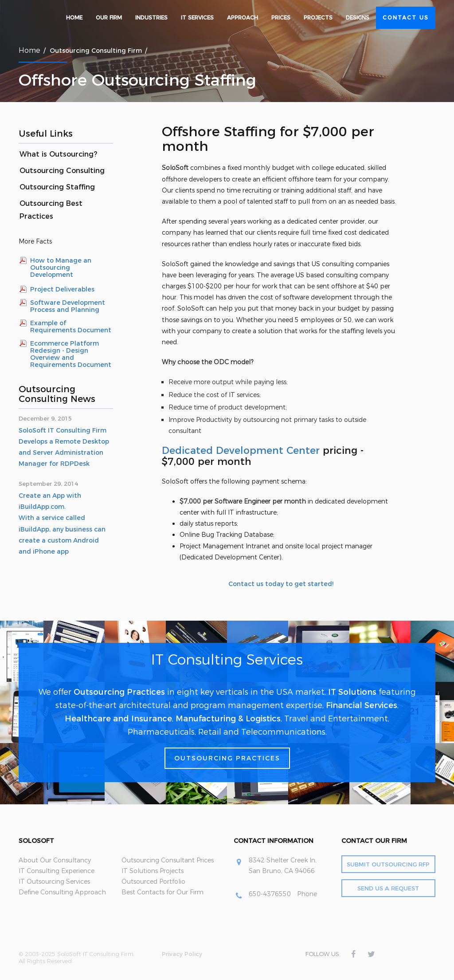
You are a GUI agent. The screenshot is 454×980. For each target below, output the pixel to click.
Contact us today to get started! (281, 584)
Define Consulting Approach (62, 892)
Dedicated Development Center (241, 451)
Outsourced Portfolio (153, 882)
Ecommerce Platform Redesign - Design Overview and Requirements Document (71, 354)
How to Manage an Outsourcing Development (61, 268)
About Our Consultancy (55, 860)
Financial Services (362, 705)
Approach (243, 18)
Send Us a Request (388, 888)
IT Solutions (352, 692)
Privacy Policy (182, 954)
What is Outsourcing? (58, 154)
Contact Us (406, 18)
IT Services (197, 18)
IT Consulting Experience (57, 871)
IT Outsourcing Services (54, 882)
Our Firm (109, 18)
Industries (151, 18)
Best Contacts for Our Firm (162, 892)
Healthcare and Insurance (118, 719)
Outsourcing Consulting (62, 171)
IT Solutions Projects (153, 871)
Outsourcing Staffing (57, 187)
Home (74, 18)
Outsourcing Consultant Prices (168, 860)
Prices (281, 18)
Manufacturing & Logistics (228, 719)
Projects (318, 18)
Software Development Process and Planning (68, 306)
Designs (358, 18)
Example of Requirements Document (71, 327)
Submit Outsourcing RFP (388, 864)
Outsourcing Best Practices (51, 210)
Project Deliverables (62, 289)
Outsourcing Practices (119, 692)
